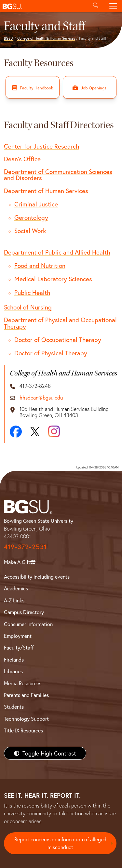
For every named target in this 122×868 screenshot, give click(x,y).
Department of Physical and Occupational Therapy (60, 323)
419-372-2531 (25, 547)
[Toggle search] (96, 6)
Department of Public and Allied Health (57, 252)
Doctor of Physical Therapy (51, 353)
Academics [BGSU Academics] (16, 588)
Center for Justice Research (41, 146)
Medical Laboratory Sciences (53, 279)
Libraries (13, 671)
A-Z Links (14, 600)
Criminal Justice (36, 204)
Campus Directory (24, 612)
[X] (35, 432)
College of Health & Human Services (46, 38)
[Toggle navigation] (113, 6)
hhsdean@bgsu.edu (41, 397)
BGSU (8, 38)
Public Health (32, 292)
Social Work (30, 231)
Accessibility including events (37, 577)
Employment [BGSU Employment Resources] (18, 636)
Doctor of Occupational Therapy (58, 340)
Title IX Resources (23, 730)
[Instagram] (54, 431)
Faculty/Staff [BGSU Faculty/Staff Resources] (19, 647)
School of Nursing (28, 307)
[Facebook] (16, 432)
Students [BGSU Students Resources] (14, 707)
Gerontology (31, 217)
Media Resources (23, 683)
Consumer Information (28, 624)
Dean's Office (22, 159)
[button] (43, 6)
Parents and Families (26, 695)
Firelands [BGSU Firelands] (14, 659)
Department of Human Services (46, 191)
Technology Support (26, 719)
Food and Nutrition (40, 265)
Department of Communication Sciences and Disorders (58, 175)
